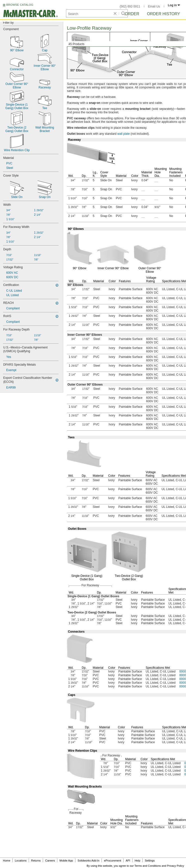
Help (138, 861)
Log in (174, 5)
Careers (50, 861)
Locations (21, 861)
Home (7, 861)
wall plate (124, 134)
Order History (163, 14)
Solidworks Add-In (88, 861)
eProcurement (113, 861)
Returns (36, 861)
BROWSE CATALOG (20, 5)
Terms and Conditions (148, 866)
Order (132, 14)
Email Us (154, 6)
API (128, 861)
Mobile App (66, 861)
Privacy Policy (176, 866)
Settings (150, 861)
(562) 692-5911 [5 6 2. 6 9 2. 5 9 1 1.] (130, 6)
